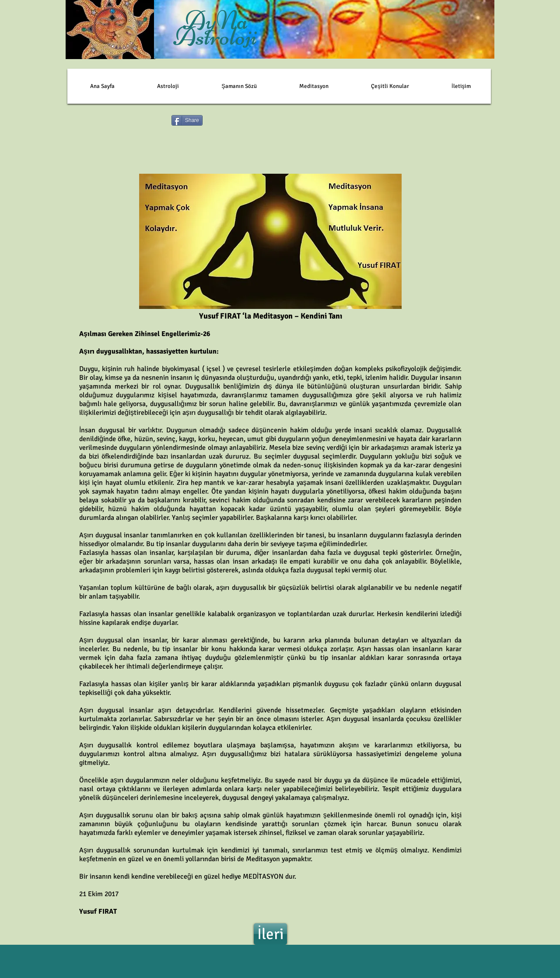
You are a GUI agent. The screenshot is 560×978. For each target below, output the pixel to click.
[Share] (187, 120)
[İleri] (270, 934)
